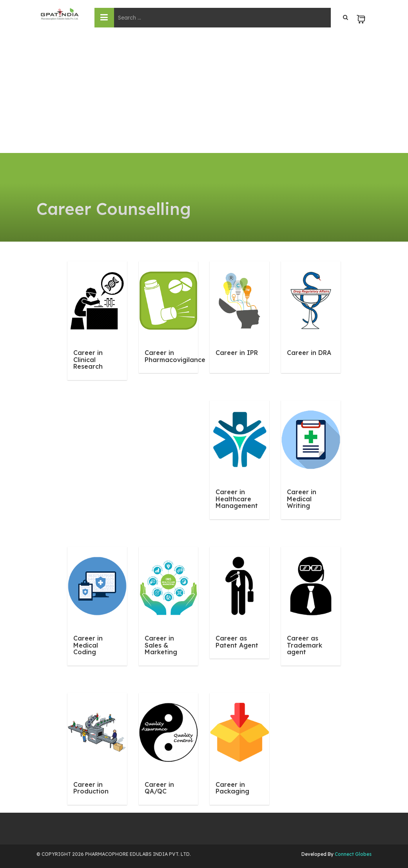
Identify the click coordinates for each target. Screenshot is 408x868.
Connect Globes (353, 854)
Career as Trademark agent (305, 645)
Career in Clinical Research (88, 359)
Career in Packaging (232, 788)
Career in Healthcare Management (237, 499)
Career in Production (91, 788)
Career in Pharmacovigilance (175, 356)
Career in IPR (237, 353)
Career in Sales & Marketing (161, 645)
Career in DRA (309, 353)
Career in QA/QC (159, 788)
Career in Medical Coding (88, 645)
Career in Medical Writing (302, 499)
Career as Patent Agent (237, 642)
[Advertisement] (204, 94)
